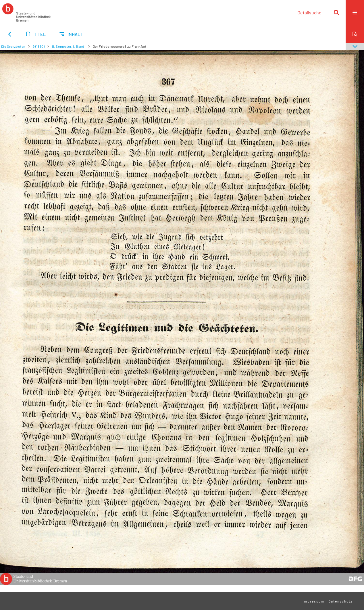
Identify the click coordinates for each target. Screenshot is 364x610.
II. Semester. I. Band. (69, 46)
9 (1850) (39, 46)
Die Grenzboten (13, 46)
